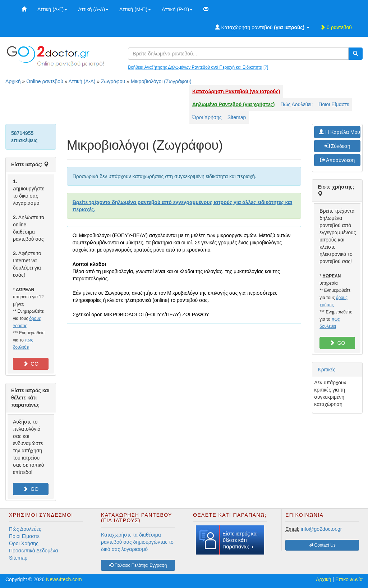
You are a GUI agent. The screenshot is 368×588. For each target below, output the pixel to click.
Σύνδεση (337, 146)
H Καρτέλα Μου (340, 132)
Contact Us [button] (322, 545)
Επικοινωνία (349, 579)
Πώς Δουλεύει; (297, 104)
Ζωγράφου (113, 81)
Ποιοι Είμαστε (334, 104)
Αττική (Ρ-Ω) (177, 9)
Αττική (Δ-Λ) (93, 9)
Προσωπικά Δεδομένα (34, 551)
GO (31, 364)
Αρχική (13, 81)
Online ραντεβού (45, 81)
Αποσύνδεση (337, 160)
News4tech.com (64, 579)
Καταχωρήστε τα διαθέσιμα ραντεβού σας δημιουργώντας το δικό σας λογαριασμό (137, 542)
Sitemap (237, 117)
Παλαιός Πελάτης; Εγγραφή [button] (138, 565)
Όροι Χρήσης (207, 117)
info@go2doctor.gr (321, 529)
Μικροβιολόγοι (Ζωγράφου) (161, 81)
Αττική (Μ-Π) (135, 9)
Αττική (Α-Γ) (52, 9)
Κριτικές (326, 370)
